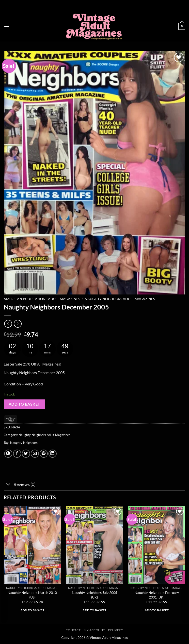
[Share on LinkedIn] (53, 454)
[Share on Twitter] (26, 454)
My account (94, 630)
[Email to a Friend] (35, 454)
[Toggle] (8, 485)
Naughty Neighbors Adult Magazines (120, 299)
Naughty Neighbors (24, 443)
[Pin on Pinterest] (44, 454)
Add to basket (24, 404)
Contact (73, 630)
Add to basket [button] (32, 610)
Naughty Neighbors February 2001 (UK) (157, 595)
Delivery (116, 630)
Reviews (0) (20, 485)
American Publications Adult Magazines (42, 299)
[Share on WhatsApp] (8, 454)
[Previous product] (18, 324)
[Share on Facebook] (17, 454)
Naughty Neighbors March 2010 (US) (32, 595)
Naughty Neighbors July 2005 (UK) (94, 595)
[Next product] (8, 324)
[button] (7, 26)
